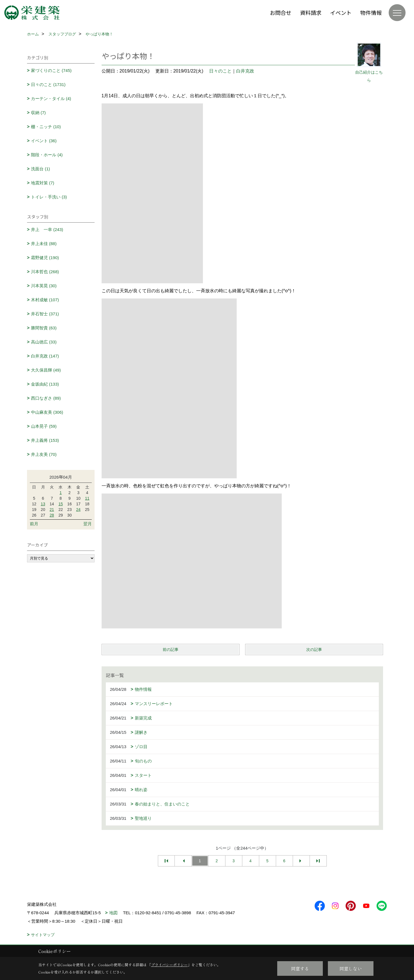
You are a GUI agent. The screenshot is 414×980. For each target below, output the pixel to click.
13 (43, 504)
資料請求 (311, 13)
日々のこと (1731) (48, 84)
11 (87, 498)
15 (61, 504)
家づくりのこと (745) (51, 70)
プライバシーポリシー (169, 965)
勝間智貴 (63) (44, 328)
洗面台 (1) (41, 169)
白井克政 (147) (45, 356)
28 (52, 515)
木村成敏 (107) (45, 300)
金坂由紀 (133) (45, 384)
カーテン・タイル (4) (51, 99)
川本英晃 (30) (44, 286)
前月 (34, 524)
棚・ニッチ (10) (46, 127)
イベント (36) (44, 141)
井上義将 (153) (45, 440)
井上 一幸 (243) (47, 229)
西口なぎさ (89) (46, 398)
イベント (341, 13)
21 (52, 510)
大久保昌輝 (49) (46, 370)
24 (79, 510)
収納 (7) (38, 113)
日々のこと (220, 71)
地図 (113, 913)
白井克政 (245, 71)
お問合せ (281, 13)
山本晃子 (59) (44, 426)
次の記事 (314, 649)
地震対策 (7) (43, 183)
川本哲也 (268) (45, 272)
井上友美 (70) (44, 454)
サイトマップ (43, 935)
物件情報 (371, 13)
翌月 (88, 524)
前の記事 (171, 649)
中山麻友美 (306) (47, 412)
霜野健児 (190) (45, 258)
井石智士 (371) (45, 314)
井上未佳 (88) (44, 244)
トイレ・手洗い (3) (49, 197)
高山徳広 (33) (44, 342)
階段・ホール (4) (47, 155)
